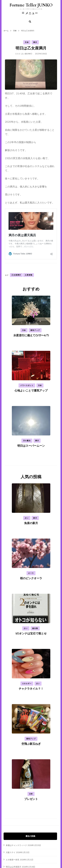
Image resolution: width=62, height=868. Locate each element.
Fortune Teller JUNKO (31, 5)
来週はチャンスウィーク (16, 845)
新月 (35, 518)
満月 (35, 42)
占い (27, 518)
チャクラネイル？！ (31, 689)
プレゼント (31, 799)
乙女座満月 (16, 275)
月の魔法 (27, 441)
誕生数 (35, 628)
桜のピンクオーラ (31, 578)
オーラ (31, 573)
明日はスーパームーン (31, 446)
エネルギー (27, 684)
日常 (31, 794)
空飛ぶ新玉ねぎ (31, 744)
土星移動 (29, 275)
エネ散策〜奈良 (13, 860)
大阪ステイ (11, 852)
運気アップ (35, 330)
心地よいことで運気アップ (31, 391)
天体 (27, 42)
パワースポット (27, 385)
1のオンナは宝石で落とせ (31, 634)
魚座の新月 (31, 523)
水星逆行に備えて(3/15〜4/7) (31, 335)
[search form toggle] (30, 22)
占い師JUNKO (27, 54)
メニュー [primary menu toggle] (30, 13)
